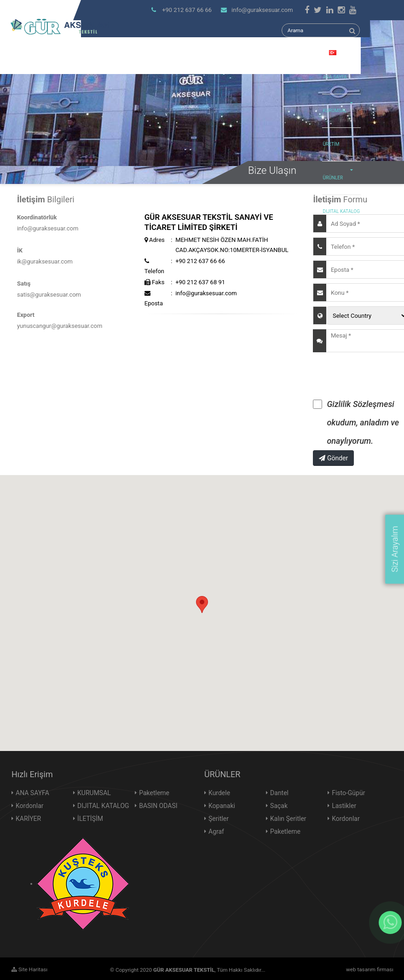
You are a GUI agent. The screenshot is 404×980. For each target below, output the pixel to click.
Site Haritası (29, 969)
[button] (202, 605)
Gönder (333, 458)
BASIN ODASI (158, 806)
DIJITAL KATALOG (341, 211)
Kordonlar (30, 806)
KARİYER (28, 819)
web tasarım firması (370, 969)
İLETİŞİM (90, 819)
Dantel (279, 793)
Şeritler (219, 819)
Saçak (279, 806)
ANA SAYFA (335, 77)
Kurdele (219, 793)
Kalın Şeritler (288, 819)
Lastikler (344, 806)
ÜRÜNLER (341, 171)
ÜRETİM (331, 144)
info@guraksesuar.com (257, 10)
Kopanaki (222, 806)
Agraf (216, 831)
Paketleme (154, 793)
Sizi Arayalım (395, 549)
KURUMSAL (341, 104)
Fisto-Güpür (348, 793)
